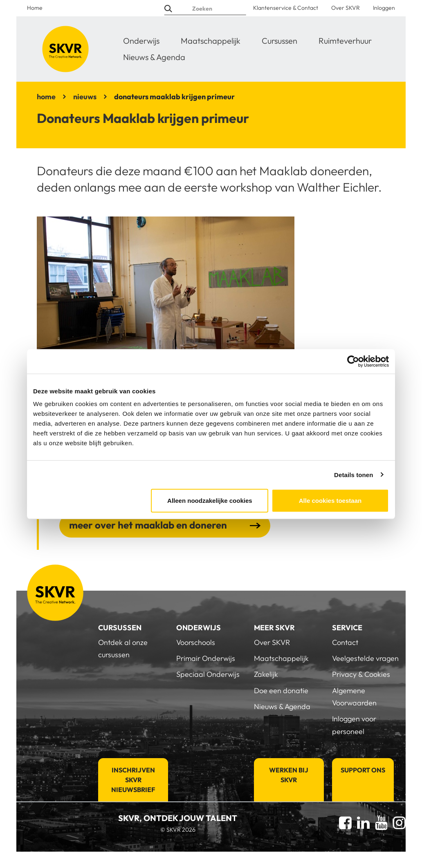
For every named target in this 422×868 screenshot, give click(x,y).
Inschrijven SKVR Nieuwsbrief (133, 780)
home (46, 97)
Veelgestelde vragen (365, 658)
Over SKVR (346, 8)
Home (35, 8)
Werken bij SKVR (289, 775)
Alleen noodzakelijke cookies (210, 501)
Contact (345, 642)
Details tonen (354, 474)
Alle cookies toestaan (330, 501)
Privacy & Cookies (361, 674)
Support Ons (363, 770)
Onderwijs (141, 41)
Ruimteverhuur (345, 41)
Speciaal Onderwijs (208, 674)
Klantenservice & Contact (286, 8)
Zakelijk (266, 674)
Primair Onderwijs (206, 658)
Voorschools (196, 642)
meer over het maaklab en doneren (148, 525)
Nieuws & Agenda (154, 57)
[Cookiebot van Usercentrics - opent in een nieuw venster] (353, 361)
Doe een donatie (281, 691)
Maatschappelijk (211, 41)
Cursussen (279, 41)
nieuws (85, 97)
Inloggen (384, 8)
